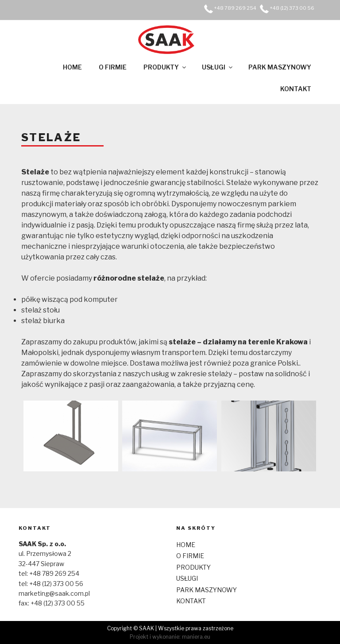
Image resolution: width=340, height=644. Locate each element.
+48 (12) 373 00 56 (292, 8)
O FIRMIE (113, 67)
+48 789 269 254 (235, 8)
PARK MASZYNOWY (280, 67)
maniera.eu (196, 637)
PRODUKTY (165, 67)
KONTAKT (296, 89)
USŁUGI (218, 67)
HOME (72, 67)
